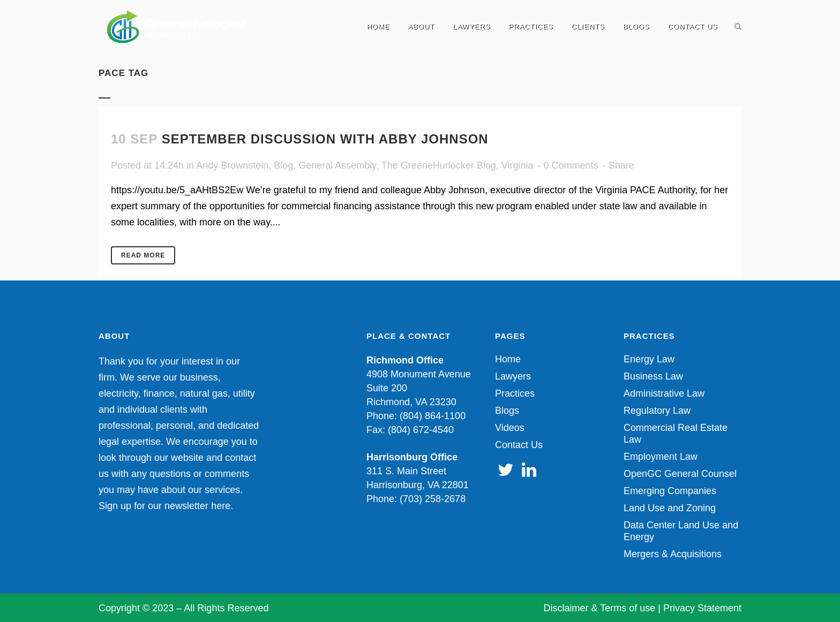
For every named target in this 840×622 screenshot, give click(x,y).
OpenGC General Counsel (680, 474)
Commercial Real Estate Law (676, 434)
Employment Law (661, 457)
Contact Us (519, 445)
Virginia (517, 165)
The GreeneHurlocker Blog (439, 165)
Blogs (507, 411)
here (221, 506)
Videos (510, 428)
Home (508, 359)
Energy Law (649, 359)
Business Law (653, 376)
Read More (143, 255)
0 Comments (571, 165)
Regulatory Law (657, 411)
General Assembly (337, 165)
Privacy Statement (702, 608)
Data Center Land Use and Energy (681, 531)
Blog (283, 165)
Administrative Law (664, 393)
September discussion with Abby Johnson (325, 139)
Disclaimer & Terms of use (600, 608)
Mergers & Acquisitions (673, 554)
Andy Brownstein (232, 165)
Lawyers (513, 376)
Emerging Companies (670, 491)
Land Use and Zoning (670, 508)
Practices (515, 393)
